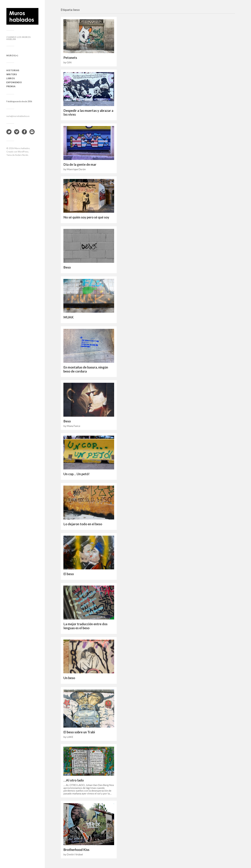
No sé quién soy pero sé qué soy (86, 217)
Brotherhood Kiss (76, 850)
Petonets (70, 58)
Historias (13, 70)
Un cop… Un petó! (76, 474)
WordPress (23, 152)
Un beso (69, 678)
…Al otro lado (74, 780)
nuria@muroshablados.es (18, 116)
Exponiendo (14, 82)
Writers (12, 74)
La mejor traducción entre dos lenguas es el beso (85, 626)
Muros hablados (22, 148)
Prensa (11, 86)
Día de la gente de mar (80, 164)
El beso (69, 574)
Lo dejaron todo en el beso (83, 524)
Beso (67, 267)
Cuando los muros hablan (19, 38)
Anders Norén (22, 155)
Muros (11, 55)
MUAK (69, 317)
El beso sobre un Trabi (79, 732)
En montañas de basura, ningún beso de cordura (86, 369)
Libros (11, 78)
